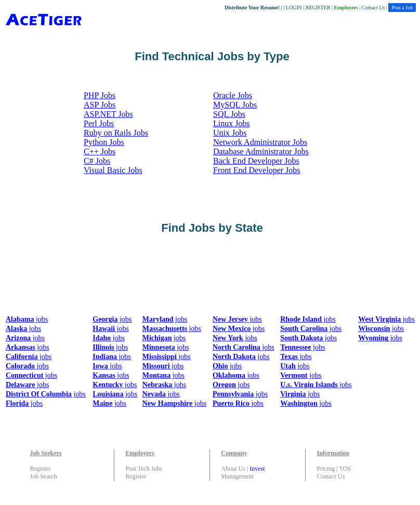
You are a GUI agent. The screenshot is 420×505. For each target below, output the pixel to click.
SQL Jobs (229, 114)
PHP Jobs (100, 95)
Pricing (326, 469)
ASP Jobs (100, 105)
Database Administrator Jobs (261, 151)
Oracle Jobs (233, 95)
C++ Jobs (100, 151)
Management (238, 476)
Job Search (44, 476)
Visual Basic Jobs (113, 170)
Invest (257, 469)
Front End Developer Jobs (257, 170)
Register (41, 469)
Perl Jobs (99, 123)
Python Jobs (104, 142)
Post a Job (402, 8)
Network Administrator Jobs (260, 142)
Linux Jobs (232, 123)
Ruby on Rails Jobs (116, 133)
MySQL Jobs (235, 105)
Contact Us (373, 8)
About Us (233, 469)
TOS (345, 469)
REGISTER (318, 8)
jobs (27, 319)
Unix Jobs (230, 133)
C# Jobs (97, 161)
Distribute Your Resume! (252, 8)
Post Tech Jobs (144, 469)
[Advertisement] (193, 278)
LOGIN (294, 8)
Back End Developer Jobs (256, 161)
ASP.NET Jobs (108, 114)
